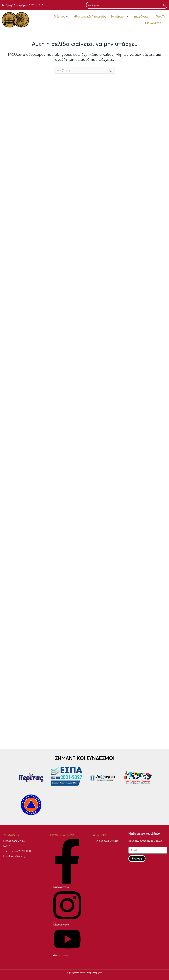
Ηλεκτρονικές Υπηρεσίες (90, 16)
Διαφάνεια (142, 16)
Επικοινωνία (155, 23)
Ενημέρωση (119, 16)
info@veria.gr (19, 856)
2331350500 (25, 851)
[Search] (165, 5)
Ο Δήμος (61, 16)
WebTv (161, 16)
